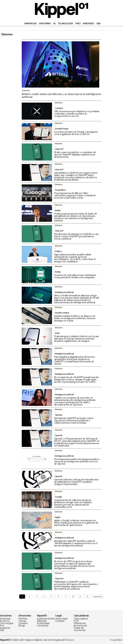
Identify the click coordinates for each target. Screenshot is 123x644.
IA (54, 23)
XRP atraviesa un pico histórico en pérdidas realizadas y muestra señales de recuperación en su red (77, 114)
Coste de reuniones (80, 629)
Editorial (42, 621)
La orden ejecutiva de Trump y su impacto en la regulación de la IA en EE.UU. (76, 133)
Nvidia (58, 210)
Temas (22, 621)
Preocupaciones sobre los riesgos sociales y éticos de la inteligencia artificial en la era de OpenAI (77, 461)
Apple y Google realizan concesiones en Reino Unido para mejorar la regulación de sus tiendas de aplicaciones (76, 523)
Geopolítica (60, 190)
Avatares (88, 23)
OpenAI (58, 415)
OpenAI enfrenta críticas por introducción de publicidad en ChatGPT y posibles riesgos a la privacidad (76, 482)
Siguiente (98, 596)
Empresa (5, 619)
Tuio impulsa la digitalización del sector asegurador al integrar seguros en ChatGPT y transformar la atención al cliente (74, 360)
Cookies (60, 621)
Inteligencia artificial (64, 292)
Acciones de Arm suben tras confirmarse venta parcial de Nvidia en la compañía (75, 276)
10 (87, 596)
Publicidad (43, 623)
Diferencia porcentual (80, 624)
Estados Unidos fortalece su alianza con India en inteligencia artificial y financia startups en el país (75, 318)
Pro (78, 23)
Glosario (23, 623)
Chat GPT (59, 149)
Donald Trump (61, 129)
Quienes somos (46, 619)
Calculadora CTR (81, 620)
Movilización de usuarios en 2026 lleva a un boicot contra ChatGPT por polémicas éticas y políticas (76, 236)
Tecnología (65, 23)
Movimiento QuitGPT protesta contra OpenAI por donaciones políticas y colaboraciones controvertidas (74, 420)
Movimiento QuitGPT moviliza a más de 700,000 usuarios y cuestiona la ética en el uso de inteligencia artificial (76, 543)
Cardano (59, 108)
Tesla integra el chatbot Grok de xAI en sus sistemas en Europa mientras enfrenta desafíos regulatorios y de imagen (76, 339)
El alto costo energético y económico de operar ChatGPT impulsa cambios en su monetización (75, 155)
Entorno (45, 23)
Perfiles (23, 619)
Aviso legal (61, 619)
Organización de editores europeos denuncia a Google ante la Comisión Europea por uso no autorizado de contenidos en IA (73, 503)
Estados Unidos (62, 313)
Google (58, 497)
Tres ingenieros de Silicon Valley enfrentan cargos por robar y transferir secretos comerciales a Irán (75, 195)
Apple (58, 517)
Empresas (30, 23)
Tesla (57, 333)
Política (58, 251)
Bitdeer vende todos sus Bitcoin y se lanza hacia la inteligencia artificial (61, 95)
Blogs (22, 626)
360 (98, 23)
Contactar (43, 626)
